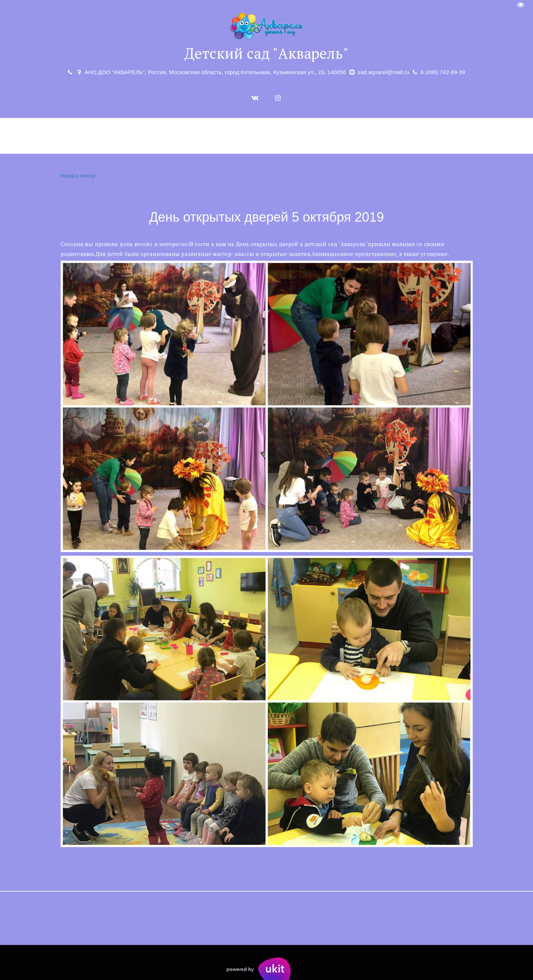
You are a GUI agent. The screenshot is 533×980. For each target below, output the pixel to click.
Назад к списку (77, 176)
